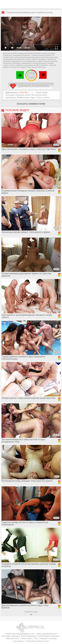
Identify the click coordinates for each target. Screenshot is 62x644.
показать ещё (31, 612)
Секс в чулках (43, 97)
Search (57, 4)
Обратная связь (12, 638)
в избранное (31, 86)
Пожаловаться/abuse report (37, 641)
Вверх (56, 602)
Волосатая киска (39, 95)
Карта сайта (27, 638)
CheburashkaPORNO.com (32, 5)
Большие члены (23, 95)
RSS (36, 638)
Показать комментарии (31, 104)
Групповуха (11, 97)
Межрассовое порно (26, 97)
